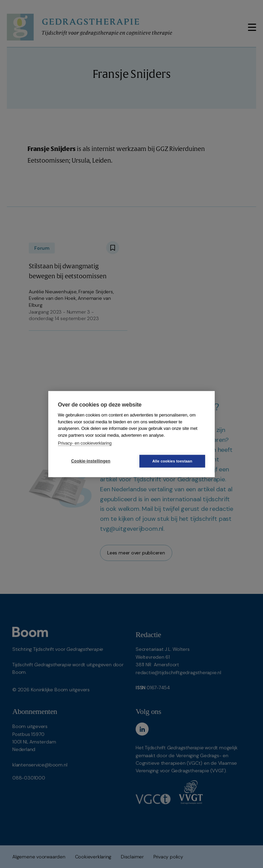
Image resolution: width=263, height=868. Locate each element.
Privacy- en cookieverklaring (85, 443)
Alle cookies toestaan (172, 461)
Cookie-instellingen (91, 461)
